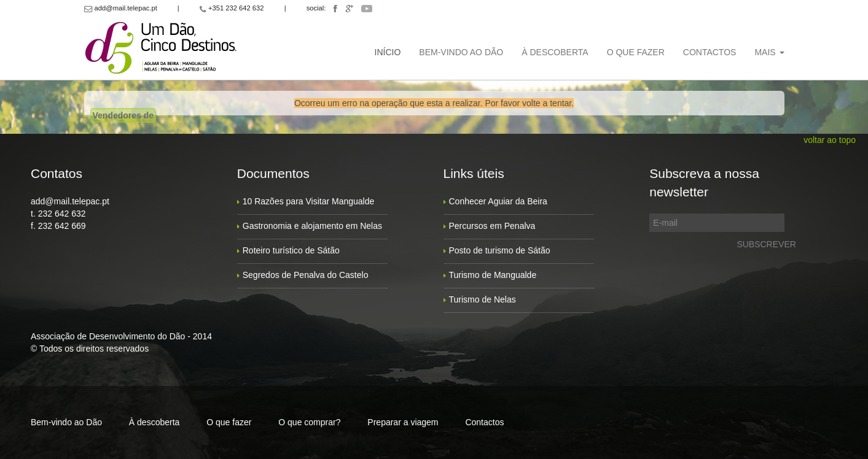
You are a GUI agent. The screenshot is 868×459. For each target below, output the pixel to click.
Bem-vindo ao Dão (461, 52)
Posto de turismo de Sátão (500, 250)
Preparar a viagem (403, 422)
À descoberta (555, 52)
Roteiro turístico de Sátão (291, 250)
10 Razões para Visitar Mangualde (309, 201)
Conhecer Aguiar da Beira (498, 201)
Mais (769, 52)
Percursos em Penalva (492, 226)
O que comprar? (309, 422)
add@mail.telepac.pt (70, 201)
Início (388, 52)
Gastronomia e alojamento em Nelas (312, 226)
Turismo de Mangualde (493, 275)
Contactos (710, 52)
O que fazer (636, 52)
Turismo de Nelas (483, 299)
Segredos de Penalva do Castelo (306, 275)
